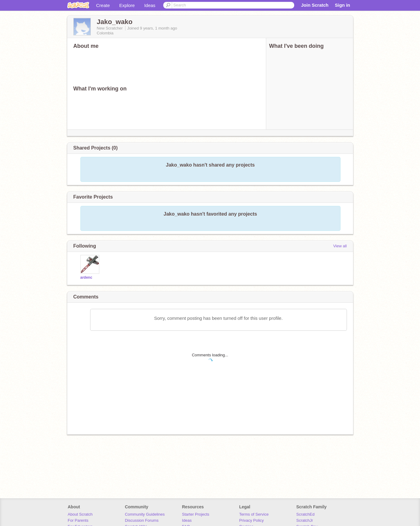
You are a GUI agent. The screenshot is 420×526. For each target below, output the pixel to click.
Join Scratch (315, 5)
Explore (127, 5)
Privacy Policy (251, 520)
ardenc (86, 277)
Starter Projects (196, 514)
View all (340, 246)
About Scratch (80, 514)
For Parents (78, 520)
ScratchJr (305, 520)
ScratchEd (305, 514)
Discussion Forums (142, 520)
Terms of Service (254, 514)
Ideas (150, 5)
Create (103, 5)
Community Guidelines (145, 514)
